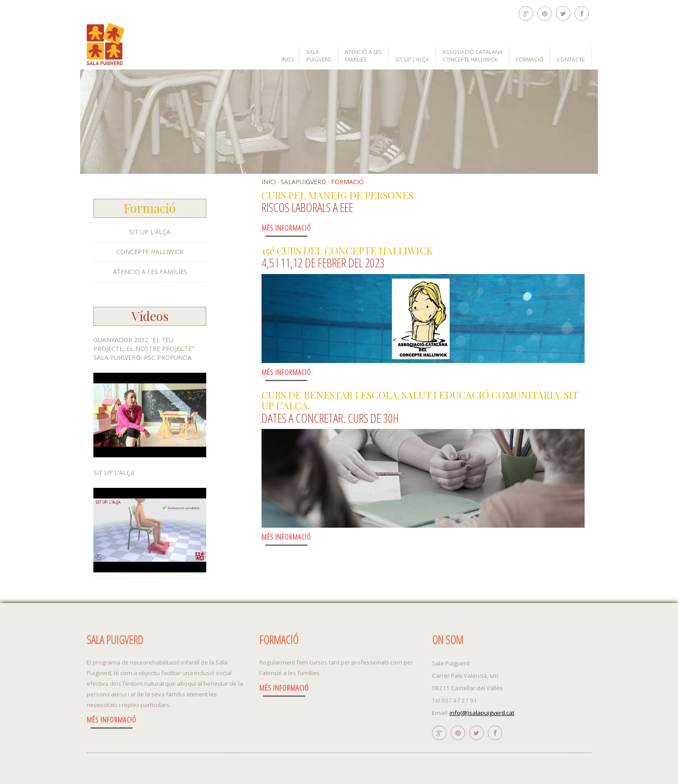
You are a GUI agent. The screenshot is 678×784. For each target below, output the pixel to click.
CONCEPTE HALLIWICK (150, 252)
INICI (287, 59)
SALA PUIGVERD (319, 56)
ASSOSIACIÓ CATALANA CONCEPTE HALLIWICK (473, 56)
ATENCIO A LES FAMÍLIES (150, 272)
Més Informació (286, 228)
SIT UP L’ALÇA (412, 59)
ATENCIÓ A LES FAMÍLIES (363, 56)
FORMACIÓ (530, 59)
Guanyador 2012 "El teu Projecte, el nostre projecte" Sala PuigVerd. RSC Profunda (144, 349)
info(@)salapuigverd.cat (482, 713)
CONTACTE (571, 59)
